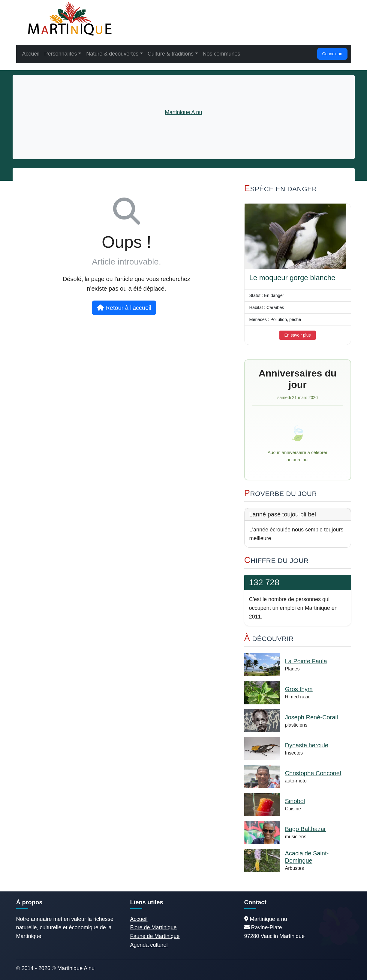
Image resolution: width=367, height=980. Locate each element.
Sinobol (295, 801)
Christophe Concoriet (313, 773)
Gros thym (299, 689)
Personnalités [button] (61, 54)
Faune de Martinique (155, 936)
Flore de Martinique (153, 927)
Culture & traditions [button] (171, 54)
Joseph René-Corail (312, 717)
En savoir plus (298, 335)
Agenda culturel (149, 945)
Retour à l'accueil (124, 308)
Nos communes (222, 54)
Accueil (31, 54)
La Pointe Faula (306, 661)
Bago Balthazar (306, 829)
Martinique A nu (183, 112)
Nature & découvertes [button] (112, 54)
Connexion (332, 54)
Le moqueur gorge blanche (292, 278)
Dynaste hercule (307, 745)
